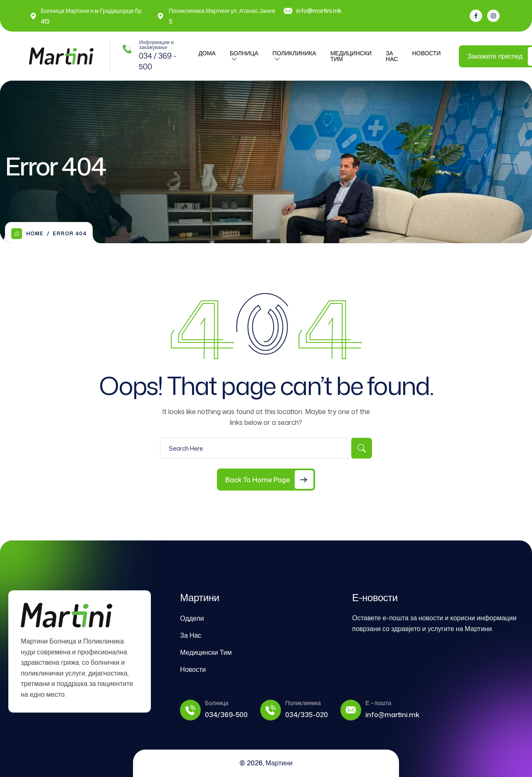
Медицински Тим (351, 56)
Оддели (192, 618)
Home (27, 234)
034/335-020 (307, 715)
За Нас (392, 56)
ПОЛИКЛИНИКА (294, 53)
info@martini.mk (319, 11)
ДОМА (207, 53)
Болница (244, 53)
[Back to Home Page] (266, 480)
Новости (426, 53)
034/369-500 (226, 715)
